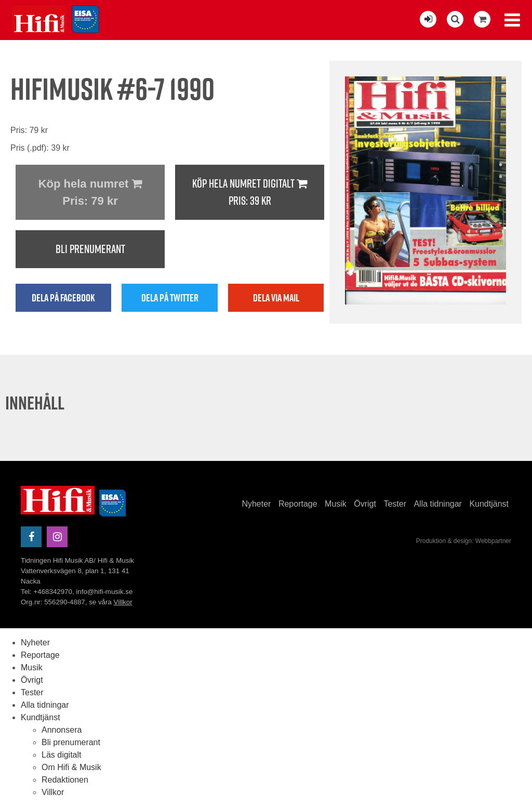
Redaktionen (65, 780)
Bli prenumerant (90, 249)
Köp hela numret (90, 193)
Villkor (123, 602)
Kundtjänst (489, 504)
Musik (336, 504)
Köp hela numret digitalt (250, 193)
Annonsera (62, 730)
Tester (395, 504)
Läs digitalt (62, 755)
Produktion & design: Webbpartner (464, 541)
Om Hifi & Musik (71, 767)
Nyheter (256, 504)
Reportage (298, 504)
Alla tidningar (438, 504)
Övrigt (365, 504)
